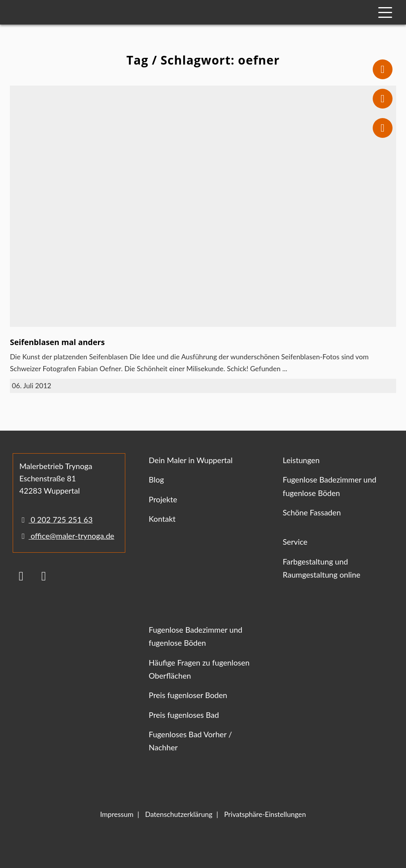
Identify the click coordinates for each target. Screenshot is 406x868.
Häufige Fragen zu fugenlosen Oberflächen (199, 669)
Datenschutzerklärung (179, 814)
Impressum (117, 814)
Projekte (163, 499)
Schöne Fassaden (312, 512)
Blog (156, 480)
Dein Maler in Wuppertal (191, 460)
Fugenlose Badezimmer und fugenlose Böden (329, 486)
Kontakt (162, 519)
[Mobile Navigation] (385, 12)
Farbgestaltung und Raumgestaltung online (322, 568)
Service (295, 542)
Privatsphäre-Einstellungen (265, 814)
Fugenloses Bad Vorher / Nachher (190, 741)
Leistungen (301, 460)
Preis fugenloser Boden (188, 695)
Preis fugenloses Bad (184, 715)
